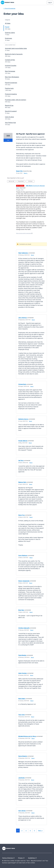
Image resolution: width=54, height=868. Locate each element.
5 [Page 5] (34, 831)
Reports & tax (9, 105)
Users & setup (9, 117)
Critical (31, 181)
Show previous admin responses (24, 233)
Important (21, 181)
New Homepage (10, 71)
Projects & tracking (11, 94)
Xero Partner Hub (10, 123)
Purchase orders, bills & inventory (16, 100)
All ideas (8, 23)
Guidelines (33, 858)
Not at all (12, 181)
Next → (40, 831)
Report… (26, 173)
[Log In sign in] (50, 2)
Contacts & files (10, 60)
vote (8, 140)
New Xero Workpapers (12, 77)
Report (32, 255)
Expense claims (10, 33)
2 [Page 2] (22, 831)
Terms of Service (9, 858)
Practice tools (9, 88)
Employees (8, 38)
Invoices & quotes (11, 65)
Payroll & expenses (11, 83)
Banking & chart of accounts (14, 54)
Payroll (7, 27)
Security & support (11, 111)
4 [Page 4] (30, 831)
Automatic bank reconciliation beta (16, 48)
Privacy (22, 858)
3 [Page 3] (26, 831)
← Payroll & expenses (9, 8)
